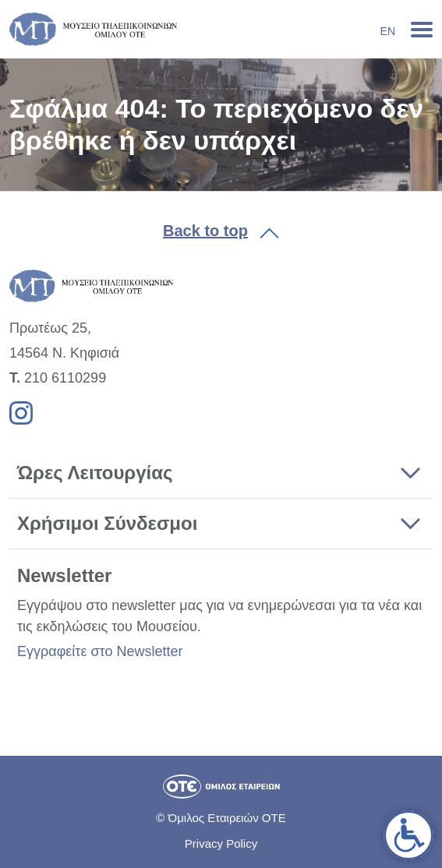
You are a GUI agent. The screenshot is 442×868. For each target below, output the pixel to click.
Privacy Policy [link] (221, 843)
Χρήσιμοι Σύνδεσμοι (107, 523)
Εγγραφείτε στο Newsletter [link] (100, 651)
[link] (408, 835)
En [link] (388, 31)
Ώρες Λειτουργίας (95, 473)
